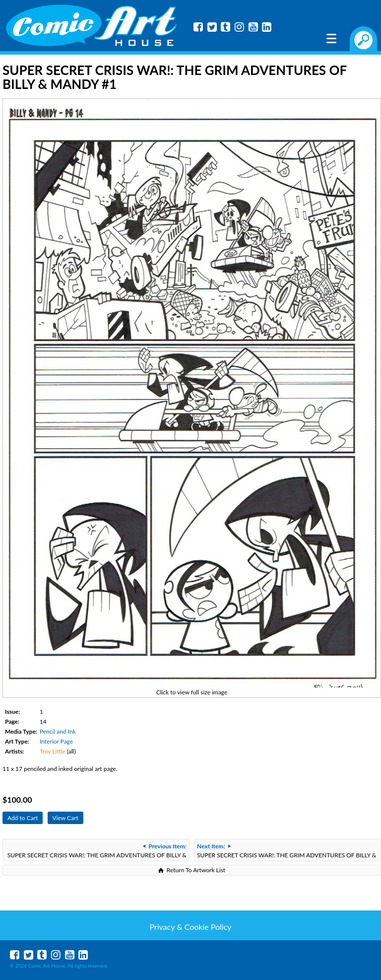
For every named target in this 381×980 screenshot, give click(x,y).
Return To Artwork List (196, 870)
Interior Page (56, 741)
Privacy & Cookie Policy (190, 927)
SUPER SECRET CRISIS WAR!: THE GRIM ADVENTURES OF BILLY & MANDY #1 (97, 852)
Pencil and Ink (58, 731)
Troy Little (53, 751)
